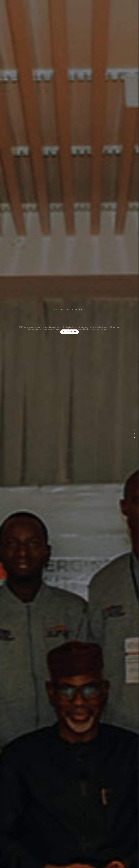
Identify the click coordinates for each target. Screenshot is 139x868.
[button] (69, 332)
